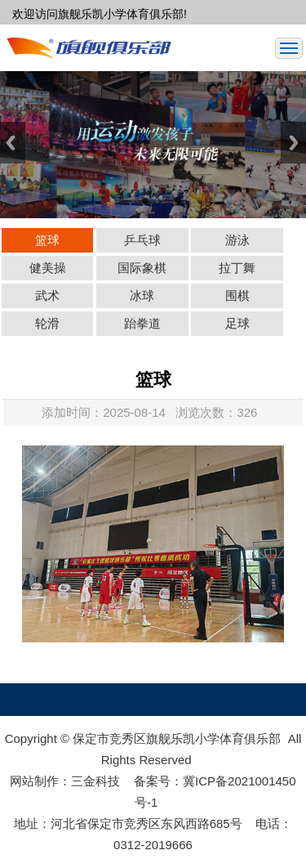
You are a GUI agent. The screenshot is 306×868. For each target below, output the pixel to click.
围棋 (237, 295)
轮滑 (47, 323)
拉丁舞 (237, 268)
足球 (237, 323)
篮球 (47, 240)
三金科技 (95, 781)
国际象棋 (142, 268)
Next (293, 143)
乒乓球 (142, 240)
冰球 (142, 295)
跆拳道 (142, 323)
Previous (13, 143)
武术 (47, 295)
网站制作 (34, 781)
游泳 (237, 240)
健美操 (48, 268)
